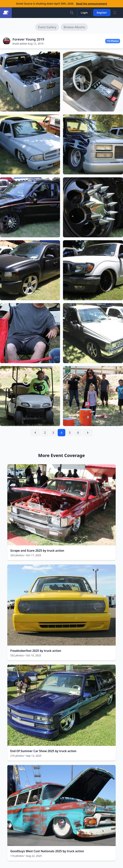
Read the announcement (92, 4)
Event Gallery (47, 27)
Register (102, 13)
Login (84, 13)
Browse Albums (74, 27)
